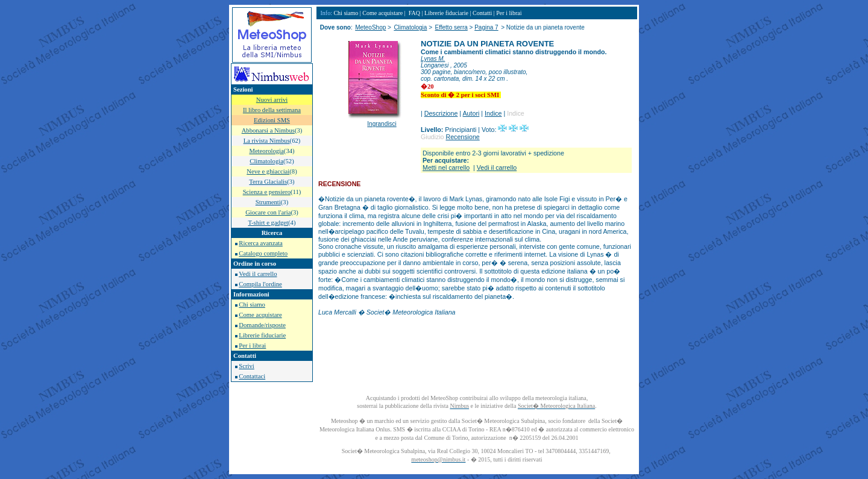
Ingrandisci (382, 124)
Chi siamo (252, 305)
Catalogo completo (263, 253)
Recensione (462, 137)
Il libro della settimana (272, 110)
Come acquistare (260, 315)
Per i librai (252, 346)
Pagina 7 (486, 27)
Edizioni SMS (272, 120)
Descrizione (441, 113)
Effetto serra (451, 27)
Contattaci (252, 376)
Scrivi (246, 366)
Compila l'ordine (260, 284)
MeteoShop (370, 27)
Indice (493, 113)
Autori (471, 113)
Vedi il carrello (258, 274)
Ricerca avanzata (260, 243)
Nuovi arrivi (272, 100)
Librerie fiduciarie (262, 335)
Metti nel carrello (446, 167)
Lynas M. (433, 59)
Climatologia (410, 27)
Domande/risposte (262, 325)
